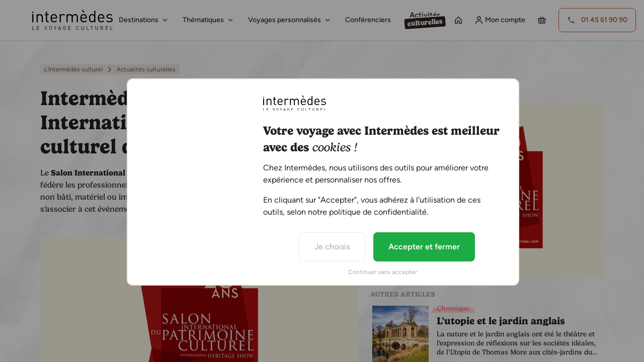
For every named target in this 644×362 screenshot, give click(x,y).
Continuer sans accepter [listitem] (383, 272)
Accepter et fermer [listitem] (424, 247)
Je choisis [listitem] (332, 247)
